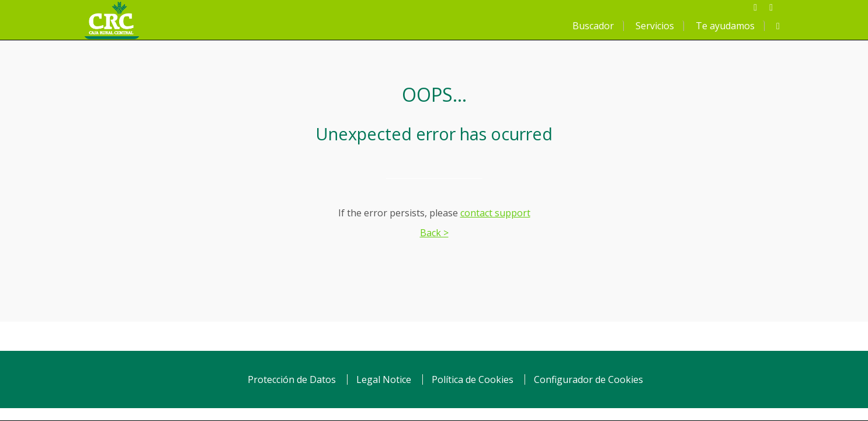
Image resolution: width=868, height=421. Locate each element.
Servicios (655, 26)
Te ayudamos (725, 26)
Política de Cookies (473, 379)
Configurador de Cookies (588, 379)
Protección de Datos (292, 379)
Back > (434, 233)
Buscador (593, 26)
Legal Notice (384, 379)
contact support (495, 213)
